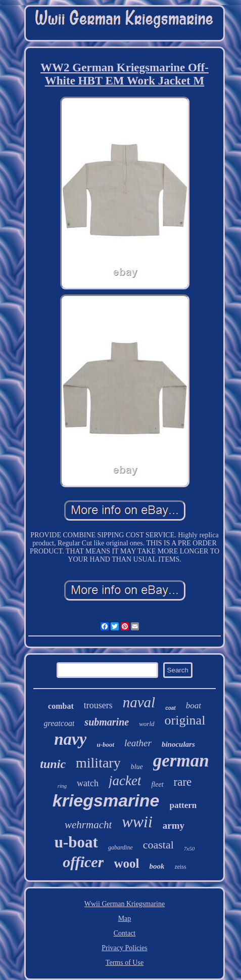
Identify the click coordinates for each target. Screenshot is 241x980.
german (181, 761)
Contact (125, 933)
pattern (183, 805)
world (147, 724)
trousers (98, 705)
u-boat (76, 842)
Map (125, 919)
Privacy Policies (125, 948)
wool (126, 863)
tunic (53, 764)
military (98, 763)
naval (139, 702)
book (157, 866)
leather (138, 743)
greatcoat (59, 723)
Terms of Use (125, 963)
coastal (158, 845)
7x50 (189, 848)
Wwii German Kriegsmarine (125, 904)
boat (194, 706)
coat (171, 708)
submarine (107, 722)
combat (61, 706)
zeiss (180, 867)
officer (83, 862)
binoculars (178, 744)
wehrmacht (88, 825)
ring (62, 786)
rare (183, 782)
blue (137, 767)
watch (88, 783)
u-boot (105, 744)
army (174, 825)
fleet (157, 784)
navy (70, 739)
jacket (125, 781)
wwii (137, 822)
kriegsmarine (106, 800)
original (185, 720)
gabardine (121, 847)
